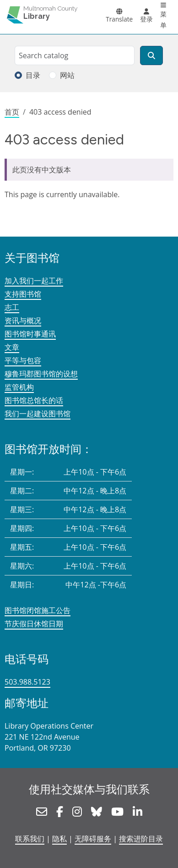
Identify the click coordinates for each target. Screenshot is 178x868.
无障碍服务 (93, 839)
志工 (12, 307)
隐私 (59, 839)
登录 (146, 19)
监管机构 (19, 387)
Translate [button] (119, 19)
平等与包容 (23, 360)
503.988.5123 (27, 682)
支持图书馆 (23, 294)
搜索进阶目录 (141, 839)
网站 (67, 75)
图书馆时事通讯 (30, 334)
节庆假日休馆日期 (34, 624)
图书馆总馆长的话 (34, 400)
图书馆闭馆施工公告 (38, 610)
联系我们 (30, 839)
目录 (33, 75)
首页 (12, 112)
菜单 (163, 19)
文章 (12, 347)
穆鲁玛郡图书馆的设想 (41, 374)
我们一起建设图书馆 (38, 414)
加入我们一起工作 (34, 281)
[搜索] (151, 55)
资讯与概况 (23, 321)
